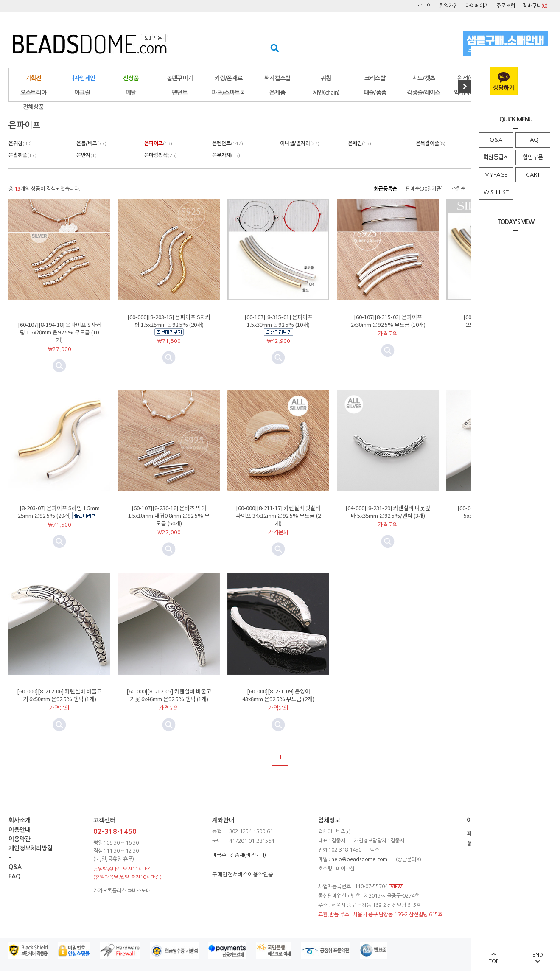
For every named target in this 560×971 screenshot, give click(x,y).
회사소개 (20, 820)
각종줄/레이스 (423, 93)
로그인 (424, 6)
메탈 (131, 93)
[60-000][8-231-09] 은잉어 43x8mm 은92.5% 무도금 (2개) (278, 695)
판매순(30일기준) (424, 189)
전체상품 (33, 107)
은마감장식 (161, 155)
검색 (272, 48)
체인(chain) (326, 93)
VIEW (396, 887)
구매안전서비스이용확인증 (243, 874)
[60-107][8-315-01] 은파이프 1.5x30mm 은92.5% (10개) (279, 321)
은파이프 (158, 143)
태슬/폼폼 (375, 93)
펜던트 (180, 93)
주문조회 (506, 6)
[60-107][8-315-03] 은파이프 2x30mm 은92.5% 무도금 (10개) (388, 321)
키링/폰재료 (229, 78)
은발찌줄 (22, 155)
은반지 (87, 155)
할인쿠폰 (533, 157)
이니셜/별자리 (300, 143)
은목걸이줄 (431, 143)
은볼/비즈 (91, 143)
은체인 (360, 143)
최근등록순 (385, 189)
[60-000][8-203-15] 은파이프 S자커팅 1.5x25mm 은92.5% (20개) (169, 321)
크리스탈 (375, 78)
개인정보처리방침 (31, 848)
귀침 (326, 78)
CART (533, 175)
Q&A (496, 140)
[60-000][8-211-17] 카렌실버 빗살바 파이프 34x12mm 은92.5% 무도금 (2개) (278, 515)
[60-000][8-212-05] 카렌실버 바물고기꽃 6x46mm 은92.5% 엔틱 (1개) (169, 695)
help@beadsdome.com (359, 859)
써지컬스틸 (277, 78)
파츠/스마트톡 (228, 93)
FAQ (533, 140)
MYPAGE (496, 175)
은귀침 (20, 143)
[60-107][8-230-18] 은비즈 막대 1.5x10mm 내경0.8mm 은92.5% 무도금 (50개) (169, 515)
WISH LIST (496, 192)
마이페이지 (477, 6)
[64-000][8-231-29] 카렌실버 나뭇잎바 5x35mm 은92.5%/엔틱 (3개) (388, 512)
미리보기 (169, 358)
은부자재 (226, 155)
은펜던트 (228, 143)
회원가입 (448, 6)
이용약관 (20, 839)
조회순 (458, 189)
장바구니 (535, 6)
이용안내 (20, 830)
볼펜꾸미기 (180, 78)
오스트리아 (34, 93)
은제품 (277, 93)
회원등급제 (496, 157)
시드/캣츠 (424, 78)
